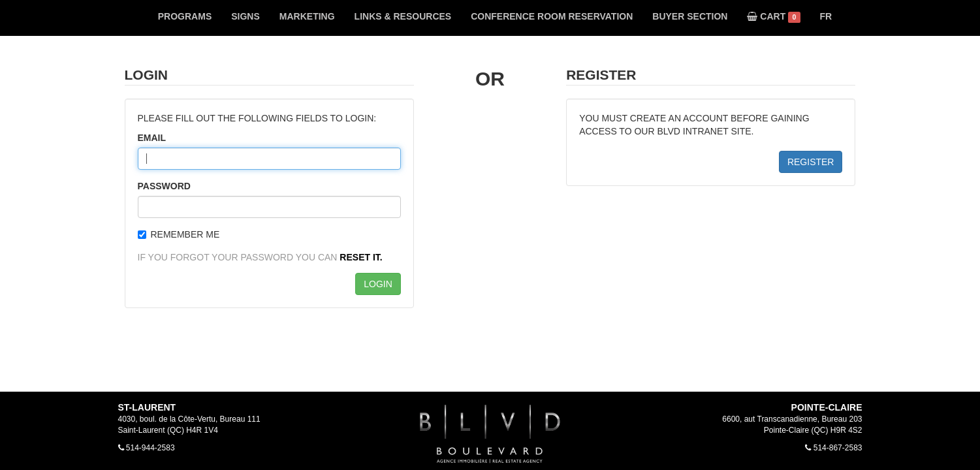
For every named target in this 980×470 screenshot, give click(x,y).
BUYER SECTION (690, 16)
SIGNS (245, 16)
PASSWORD (164, 186)
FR (826, 16)
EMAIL (152, 138)
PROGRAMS (185, 16)
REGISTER (811, 162)
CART (773, 17)
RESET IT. (361, 257)
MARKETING (307, 16)
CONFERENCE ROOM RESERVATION (552, 16)
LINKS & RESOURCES (403, 16)
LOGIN (378, 284)
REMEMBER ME (179, 234)
